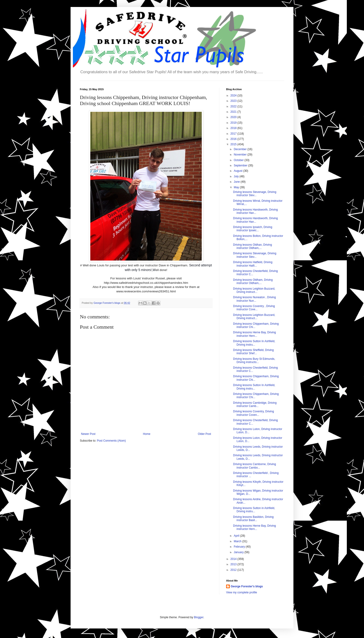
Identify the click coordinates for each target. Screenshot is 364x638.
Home (147, 434)
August (239, 171)
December (241, 149)
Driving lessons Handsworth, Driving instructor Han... (255, 211)
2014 (234, 559)
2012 (234, 570)
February (240, 547)
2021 (234, 112)
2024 (234, 96)
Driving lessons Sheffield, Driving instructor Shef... (253, 352)
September (241, 165)
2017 (234, 134)
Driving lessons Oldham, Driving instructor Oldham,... (253, 281)
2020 (234, 117)
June (237, 182)
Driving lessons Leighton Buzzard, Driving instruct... (254, 290)
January (239, 552)
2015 (234, 144)
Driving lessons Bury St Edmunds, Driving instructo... (254, 360)
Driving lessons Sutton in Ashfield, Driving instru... (254, 510)
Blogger (199, 617)
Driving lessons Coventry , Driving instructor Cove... (254, 308)
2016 (234, 139)
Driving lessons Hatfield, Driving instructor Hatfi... (253, 264)
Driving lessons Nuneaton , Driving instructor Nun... (254, 299)
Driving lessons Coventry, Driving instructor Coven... (253, 413)
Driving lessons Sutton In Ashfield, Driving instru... (254, 343)
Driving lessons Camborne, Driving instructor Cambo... (255, 466)
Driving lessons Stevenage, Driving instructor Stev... (255, 194)
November (241, 155)
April (237, 536)
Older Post (204, 434)
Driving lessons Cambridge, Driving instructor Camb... (255, 404)
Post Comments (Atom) (111, 441)
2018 (234, 128)
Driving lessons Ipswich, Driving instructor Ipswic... (253, 229)
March (238, 541)
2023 (234, 101)
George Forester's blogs (247, 586)
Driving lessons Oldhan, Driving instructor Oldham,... (252, 246)
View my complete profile (242, 592)
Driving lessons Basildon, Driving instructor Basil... (253, 519)
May (237, 187)
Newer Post (88, 434)
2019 (234, 123)
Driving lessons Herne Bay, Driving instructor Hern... (255, 334)
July (237, 176)
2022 (234, 106)
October (239, 160)
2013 (234, 564)
